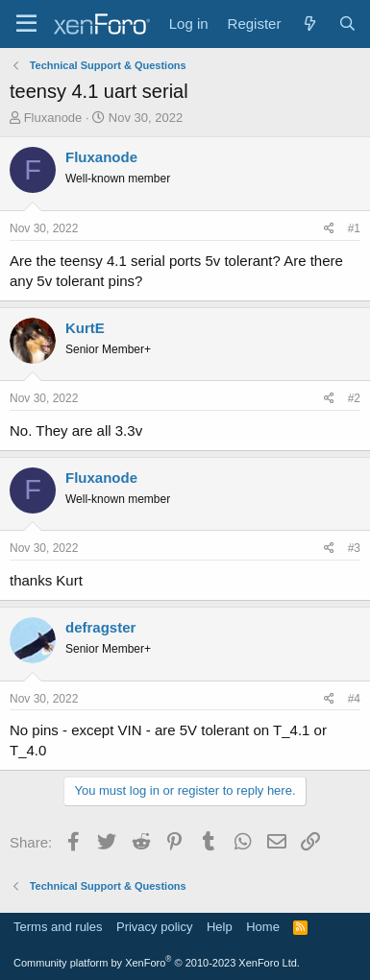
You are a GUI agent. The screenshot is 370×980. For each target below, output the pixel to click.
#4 (354, 699)
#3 (354, 548)
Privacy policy (154, 927)
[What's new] (309, 24)
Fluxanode (53, 118)
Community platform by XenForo (157, 963)
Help (220, 927)
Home (263, 927)
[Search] (347, 24)
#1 (354, 228)
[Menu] (26, 24)
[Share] (329, 229)
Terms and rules (58, 927)
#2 (354, 398)
